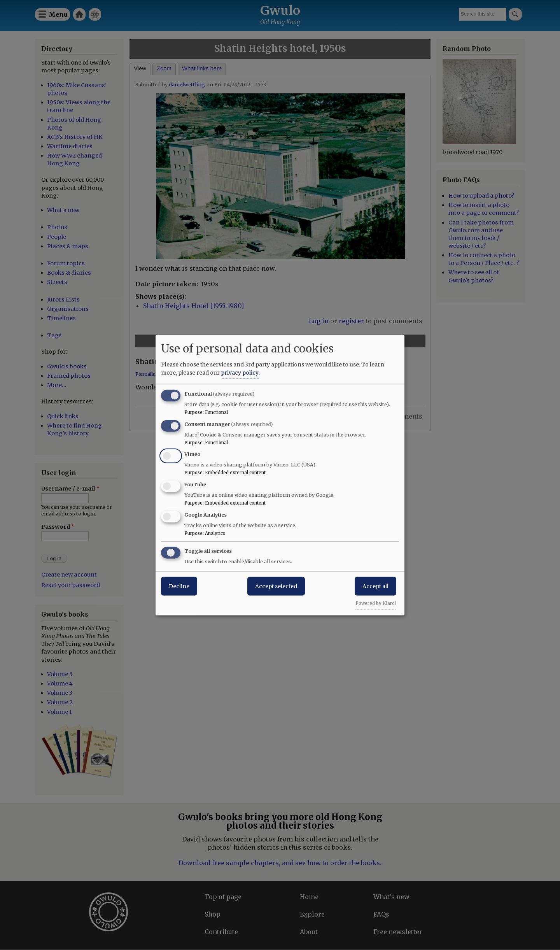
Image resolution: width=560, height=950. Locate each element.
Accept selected (276, 586)
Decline (179, 586)
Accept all (375, 586)
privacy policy (240, 372)
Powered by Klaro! (376, 603)
